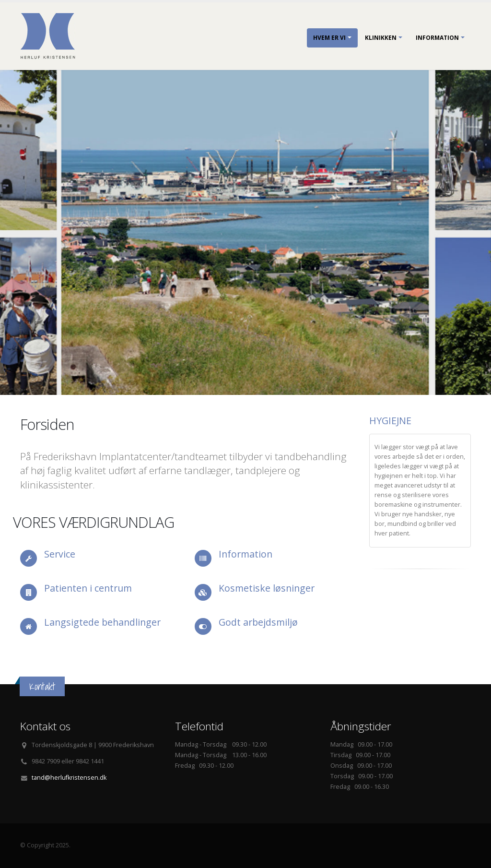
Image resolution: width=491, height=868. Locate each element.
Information (437, 38)
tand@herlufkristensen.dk (69, 778)
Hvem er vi (329, 38)
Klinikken (381, 38)
